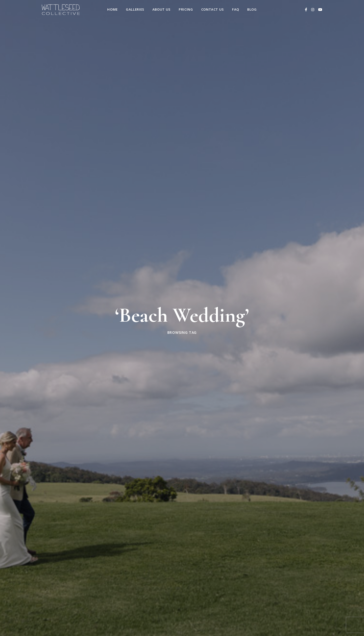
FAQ (236, 9)
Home (112, 9)
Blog (252, 9)
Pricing (186, 9)
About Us (162, 9)
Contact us (213, 9)
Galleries (135, 9)
